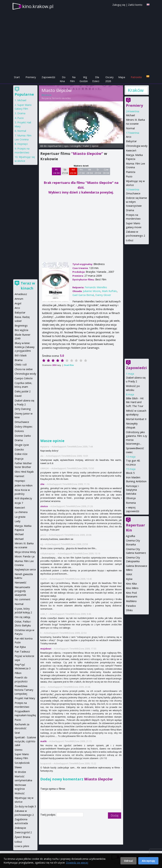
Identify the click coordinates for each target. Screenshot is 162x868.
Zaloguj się (119, 5)
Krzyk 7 (19, 503)
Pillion (18, 673)
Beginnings (21, 326)
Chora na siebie (24, 369)
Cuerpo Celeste (24, 378)
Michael (130, 115)
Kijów (129, 579)
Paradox (131, 606)
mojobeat (46, 649)
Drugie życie (22, 445)
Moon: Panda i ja (25, 556)
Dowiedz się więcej (77, 863)
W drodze (20, 772)
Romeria (131, 503)
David (18, 396)
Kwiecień (131, 150)
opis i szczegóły (72, 146)
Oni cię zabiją (22, 617)
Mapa (122, 77)
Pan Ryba (20, 647)
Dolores (19, 431)
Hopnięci (22, 144)
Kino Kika (131, 584)
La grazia (20, 517)
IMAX (129, 574)
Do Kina (63, 79)
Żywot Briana (22, 837)
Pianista (131, 172)
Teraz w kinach (28, 286)
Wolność (20, 793)
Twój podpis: (48, 815)
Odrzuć (128, 861)
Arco (129, 137)
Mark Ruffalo (109, 291)
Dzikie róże (21, 454)
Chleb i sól (21, 365)
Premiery (31, 77)
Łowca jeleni (22, 846)
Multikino (131, 601)
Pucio (129, 176)
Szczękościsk (22, 763)
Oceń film (69, 365)
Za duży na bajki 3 (25, 806)
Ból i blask (21, 355)
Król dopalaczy (23, 498)
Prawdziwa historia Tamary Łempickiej (24, 690)
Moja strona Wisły (25, 552)
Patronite (136, 77)
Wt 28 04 (90, 171)
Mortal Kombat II (136, 419)
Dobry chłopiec (24, 427)
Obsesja (131, 498)
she (42, 484)
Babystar (131, 141)
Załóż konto (135, 5)
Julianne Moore (92, 291)
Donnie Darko (23, 436)
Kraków (136, 90)
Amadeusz (21, 294)
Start (17, 77)
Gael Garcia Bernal (83, 295)
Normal (130, 128)
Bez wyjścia (21, 330)
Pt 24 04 (56, 171)
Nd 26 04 (73, 171)
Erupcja (19, 459)
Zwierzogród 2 (23, 832)
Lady (17, 521)
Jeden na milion (24, 485)
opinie (95, 146)
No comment (22, 599)
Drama (130, 210)
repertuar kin (55, 146)
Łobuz (130, 240)
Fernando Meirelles (61, 98)
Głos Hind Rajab (24, 472)
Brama (19, 360)
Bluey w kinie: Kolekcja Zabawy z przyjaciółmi (25, 347)
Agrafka (131, 536)
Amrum (19, 299)
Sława (18, 767)
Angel (18, 303)
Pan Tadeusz (22, 652)
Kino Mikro (132, 588)
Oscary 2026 (109, 79)
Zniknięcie (20, 828)
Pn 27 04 (81, 171)
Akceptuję (148, 861)
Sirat (17, 733)
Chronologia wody (137, 146)
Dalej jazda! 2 (23, 391)
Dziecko (19, 449)
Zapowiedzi (48, 77)
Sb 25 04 (65, 171)
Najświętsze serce (25, 569)
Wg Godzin (84, 79)
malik (44, 741)
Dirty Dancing (23, 409)
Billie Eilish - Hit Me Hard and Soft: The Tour (135, 402)
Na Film (73, 79)
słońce (44, 506)
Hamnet (19, 476)
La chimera (21, 512)
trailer (86, 146)
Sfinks (129, 610)
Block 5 (130, 473)
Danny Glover (103, 295)
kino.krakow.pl (38, 6)
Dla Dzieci (96, 79)
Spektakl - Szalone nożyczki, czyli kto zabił (25, 741)
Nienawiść (21, 583)
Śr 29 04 (98, 171)
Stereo (19, 750)
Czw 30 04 (106, 171)
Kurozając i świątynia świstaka (132, 490)
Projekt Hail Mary (25, 698)
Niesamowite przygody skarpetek (22, 591)
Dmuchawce (133, 193)
